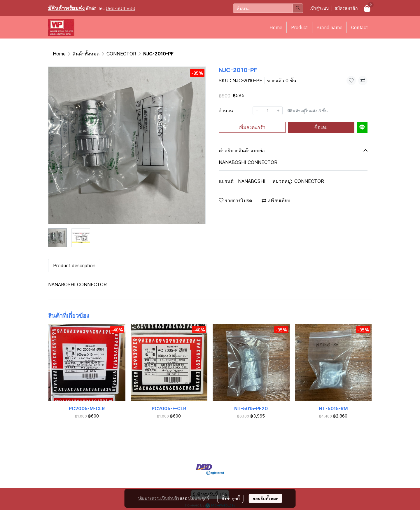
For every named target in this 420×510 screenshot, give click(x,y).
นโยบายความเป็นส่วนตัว (159, 498)
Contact (359, 27)
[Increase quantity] (278, 111)
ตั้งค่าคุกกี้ (231, 498)
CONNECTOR (121, 54)
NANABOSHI (252, 181)
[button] (268, 8)
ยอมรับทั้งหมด (266, 498)
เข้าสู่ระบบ (319, 8)
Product (299, 27)
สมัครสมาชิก (346, 8)
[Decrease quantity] (257, 111)
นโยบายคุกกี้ (198, 498)
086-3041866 (121, 8)
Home (276, 27)
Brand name (329, 27)
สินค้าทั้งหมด (86, 54)
